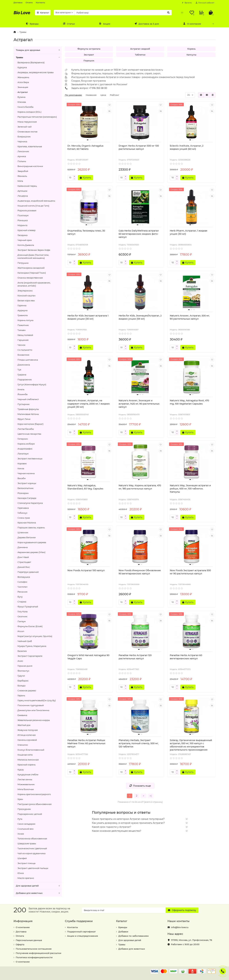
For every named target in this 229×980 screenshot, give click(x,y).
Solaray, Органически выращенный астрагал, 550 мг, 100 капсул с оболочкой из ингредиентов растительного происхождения (191, 745)
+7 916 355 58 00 (98, 88)
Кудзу (21, 770)
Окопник (22, 616)
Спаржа (22, 602)
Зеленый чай (24, 127)
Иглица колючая (27, 735)
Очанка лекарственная (30, 278)
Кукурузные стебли (28, 774)
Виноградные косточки (30, 166)
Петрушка (23, 263)
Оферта (20, 944)
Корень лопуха (25, 320)
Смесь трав (24, 518)
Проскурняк (24, 809)
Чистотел (22, 587)
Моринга (22, 225)
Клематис (23, 745)
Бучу (20, 597)
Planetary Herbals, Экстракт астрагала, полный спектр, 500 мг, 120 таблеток (139, 743)
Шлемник (23, 532)
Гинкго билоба (25, 107)
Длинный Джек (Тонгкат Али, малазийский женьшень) (33, 256)
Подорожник (25, 380)
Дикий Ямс (24, 567)
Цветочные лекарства (29, 434)
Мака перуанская (27, 122)
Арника (22, 156)
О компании (192, 24)
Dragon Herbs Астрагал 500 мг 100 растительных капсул (139, 147)
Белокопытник (26, 488)
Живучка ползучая (28, 730)
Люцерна (23, 196)
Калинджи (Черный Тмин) (32, 273)
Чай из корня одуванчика (31, 853)
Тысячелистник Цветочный (32, 848)
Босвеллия (23, 355)
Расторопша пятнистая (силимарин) (37, 117)
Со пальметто (25, 350)
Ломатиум (23, 454)
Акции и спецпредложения (83, 936)
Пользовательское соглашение (34, 949)
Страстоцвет (24, 562)
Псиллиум (23, 215)
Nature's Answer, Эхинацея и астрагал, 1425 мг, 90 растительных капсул (139, 404)
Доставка (18, 3)
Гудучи (21, 676)
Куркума (22, 67)
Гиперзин (23, 439)
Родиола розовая (27, 210)
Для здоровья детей (39, 886)
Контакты (40, 3)
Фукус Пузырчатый (28, 607)
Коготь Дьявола (26, 245)
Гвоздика (23, 235)
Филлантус (23, 671)
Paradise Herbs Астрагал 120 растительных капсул (135, 657)
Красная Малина (27, 523)
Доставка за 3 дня (147, 24)
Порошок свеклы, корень (31, 528)
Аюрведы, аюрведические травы (36, 72)
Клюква (22, 102)
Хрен (20, 799)
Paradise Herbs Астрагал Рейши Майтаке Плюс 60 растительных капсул (86, 743)
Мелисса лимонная (28, 760)
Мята (20, 181)
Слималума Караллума (30, 503)
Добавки (123, 932)
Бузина (21, 97)
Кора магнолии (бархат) (30, 424)
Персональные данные (29, 940)
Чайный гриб (25, 641)
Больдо (21, 686)
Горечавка (23, 508)
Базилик (22, 651)
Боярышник (24, 137)
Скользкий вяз (25, 829)
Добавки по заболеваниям (134, 936)
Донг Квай (23, 557)
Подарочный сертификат (81, 932)
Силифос (22, 582)
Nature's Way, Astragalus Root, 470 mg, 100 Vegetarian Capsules (189, 402)
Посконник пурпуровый (31, 705)
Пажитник (23, 325)
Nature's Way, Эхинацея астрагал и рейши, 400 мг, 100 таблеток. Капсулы (190, 489)
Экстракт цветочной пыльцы (33, 868)
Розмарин (23, 493)
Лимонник (23, 151)
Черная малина (26, 473)
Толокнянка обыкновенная (32, 839)
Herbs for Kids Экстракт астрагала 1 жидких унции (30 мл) (88, 317)
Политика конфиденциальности (34, 957)
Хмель (21, 389)
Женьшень (23, 77)
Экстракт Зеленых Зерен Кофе (34, 250)
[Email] (124, 910)
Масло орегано (26, 878)
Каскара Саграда (27, 498)
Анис (20, 661)
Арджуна (23, 310)
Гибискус (22, 513)
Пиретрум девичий (28, 572)
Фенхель (22, 176)
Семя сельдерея (26, 824)
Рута (20, 819)
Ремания (22, 592)
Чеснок (21, 345)
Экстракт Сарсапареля (30, 656)
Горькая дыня (25, 666)
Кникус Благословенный (31, 750)
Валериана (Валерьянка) (31, 62)
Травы (23, 32)
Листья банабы (26, 429)
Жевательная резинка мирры (34, 720)
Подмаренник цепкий (30, 814)
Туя (19, 370)
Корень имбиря (26, 444)
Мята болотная (26, 789)
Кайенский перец (27, 186)
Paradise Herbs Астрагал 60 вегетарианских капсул (186, 657)
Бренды (32, 24)
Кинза (21, 468)
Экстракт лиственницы (30, 459)
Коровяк (22, 463)
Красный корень (26, 765)
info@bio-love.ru (180, 927)
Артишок (22, 191)
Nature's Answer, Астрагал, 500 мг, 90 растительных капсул (190, 317)
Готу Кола (23, 611)
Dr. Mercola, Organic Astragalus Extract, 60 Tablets (85, 147)
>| (151, 796)
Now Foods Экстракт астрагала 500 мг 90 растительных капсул (190, 572)
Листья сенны (25, 779)
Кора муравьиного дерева (32, 542)
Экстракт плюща (26, 863)
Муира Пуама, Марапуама (32, 646)
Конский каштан (26, 296)
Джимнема (24, 365)
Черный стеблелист (28, 399)
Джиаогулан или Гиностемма (33, 710)
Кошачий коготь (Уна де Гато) (33, 206)
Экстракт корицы (27, 483)
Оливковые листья (27, 132)
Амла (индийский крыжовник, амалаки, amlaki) (34, 284)
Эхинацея (23, 87)
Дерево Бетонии (27, 537)
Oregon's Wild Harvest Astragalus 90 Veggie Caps (88, 657)
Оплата (29, 3)
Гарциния (23, 340)
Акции (105, 24)
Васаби (22, 478)
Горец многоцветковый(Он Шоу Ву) (37, 700)
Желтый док (24, 725)
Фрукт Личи (24, 419)
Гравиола (23, 315)
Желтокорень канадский (31, 268)
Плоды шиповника (28, 360)
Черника (22, 141)
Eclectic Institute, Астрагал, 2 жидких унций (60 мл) (187, 147)
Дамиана (23, 547)
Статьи (69, 24)
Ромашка (23, 220)
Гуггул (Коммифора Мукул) (32, 384)
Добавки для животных (39, 893)
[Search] (123, 13)
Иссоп (21, 631)
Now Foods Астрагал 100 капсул (86, 570)
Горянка (22, 305)
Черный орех (25, 240)
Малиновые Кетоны (28, 414)
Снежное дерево (27, 691)
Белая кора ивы (26, 300)
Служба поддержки (79, 921)
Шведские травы (27, 843)
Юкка (21, 873)
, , (191, 940)
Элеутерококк (25, 291)
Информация (23, 921)
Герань (21, 695)
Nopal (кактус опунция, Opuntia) (35, 636)
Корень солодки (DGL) (29, 112)
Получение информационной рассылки (38, 953)
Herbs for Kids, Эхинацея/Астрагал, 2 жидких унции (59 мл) (140, 317)
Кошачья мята (25, 755)
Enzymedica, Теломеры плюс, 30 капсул (86, 232)
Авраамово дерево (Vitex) (31, 552)
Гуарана (22, 375)
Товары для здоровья (39, 50)
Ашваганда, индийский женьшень (36, 201)
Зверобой (23, 171)
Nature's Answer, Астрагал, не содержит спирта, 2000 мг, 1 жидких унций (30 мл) (89, 404)
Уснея (21, 834)
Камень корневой (27, 740)
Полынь (22, 161)
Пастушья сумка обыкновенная (35, 804)
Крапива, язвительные (30, 146)
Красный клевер (26, 230)
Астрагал (23, 92)
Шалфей (22, 858)
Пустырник (24, 404)
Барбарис (23, 681)
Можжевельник (26, 784)
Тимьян (22, 330)
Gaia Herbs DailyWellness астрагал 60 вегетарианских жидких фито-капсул (139, 234)
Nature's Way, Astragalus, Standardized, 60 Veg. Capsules (85, 487)
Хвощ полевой (25, 335)
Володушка (24, 577)
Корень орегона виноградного (34, 794)
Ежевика (22, 715)
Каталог (43, 13)
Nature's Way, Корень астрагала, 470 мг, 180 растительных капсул (140, 487)
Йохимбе (23, 394)
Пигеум (22, 621)
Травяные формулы (28, 409)
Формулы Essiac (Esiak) (30, 626)
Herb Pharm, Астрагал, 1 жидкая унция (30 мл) (189, 232)
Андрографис (25, 449)
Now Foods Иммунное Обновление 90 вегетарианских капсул (140, 572)
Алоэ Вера (23, 82)
